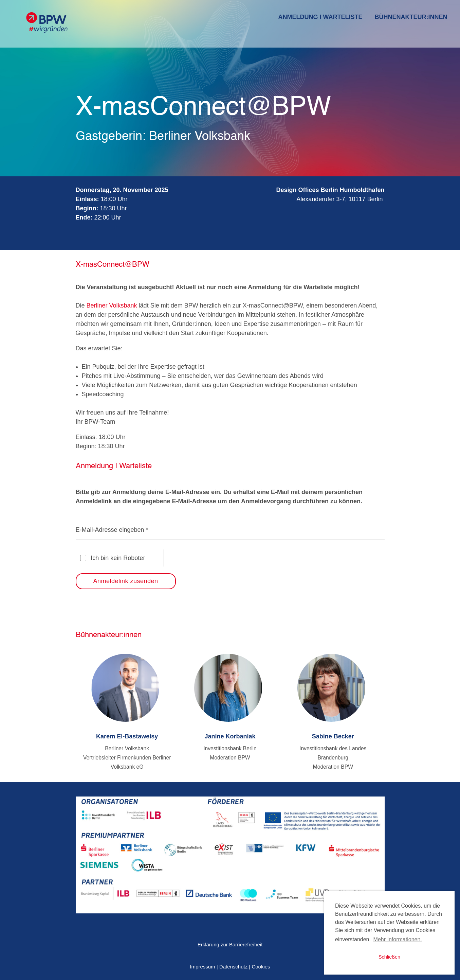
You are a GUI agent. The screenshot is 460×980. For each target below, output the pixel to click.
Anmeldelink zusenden (126, 581)
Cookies (261, 967)
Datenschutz (233, 967)
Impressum (202, 967)
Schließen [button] (389, 957)
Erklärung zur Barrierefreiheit (230, 944)
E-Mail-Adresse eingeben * (112, 530)
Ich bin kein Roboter (118, 558)
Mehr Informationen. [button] (398, 939)
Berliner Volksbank (112, 305)
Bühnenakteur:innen (411, 17)
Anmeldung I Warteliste (320, 17)
